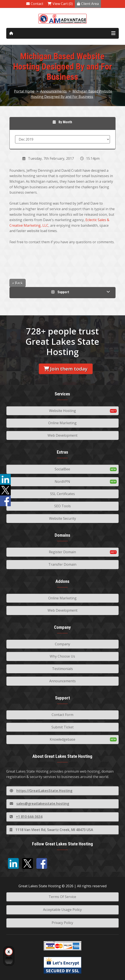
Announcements (53, 91)
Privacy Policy (62, 923)
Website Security (62, 518)
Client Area (88, 4)
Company (62, 644)
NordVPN (62, 482)
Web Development (62, 435)
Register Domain (62, 552)
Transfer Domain (62, 564)
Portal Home (24, 91)
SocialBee (62, 469)
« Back (18, 283)
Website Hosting (62, 411)
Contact (35, 4)
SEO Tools (62, 506)
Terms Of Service (62, 897)
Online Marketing (62, 423)
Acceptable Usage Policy (62, 910)
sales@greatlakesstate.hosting (39, 804)
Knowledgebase (62, 739)
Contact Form (62, 715)
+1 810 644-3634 (26, 817)
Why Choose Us (62, 656)
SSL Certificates (62, 494)
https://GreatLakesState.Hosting (41, 791)
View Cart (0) (60, 4)
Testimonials (62, 669)
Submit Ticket (62, 727)
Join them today (66, 369)
